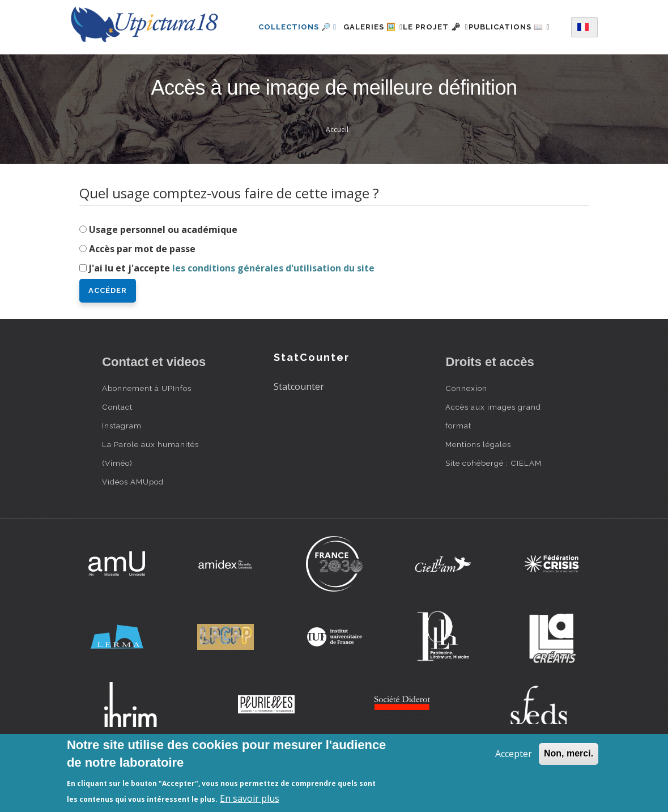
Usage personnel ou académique (163, 274)
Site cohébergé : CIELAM (493, 508)
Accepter (514, 754)
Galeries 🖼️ (379, 25)
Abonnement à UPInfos (147, 433)
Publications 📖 (299, 74)
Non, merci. (569, 753)
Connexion (466, 433)
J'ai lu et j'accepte (232, 313)
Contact (117, 452)
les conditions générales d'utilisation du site (273, 313)
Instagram (122, 470)
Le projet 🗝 (455, 25)
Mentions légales (478, 489)
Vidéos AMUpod (133, 526)
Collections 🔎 (297, 25)
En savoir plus (250, 798)
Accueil (337, 175)
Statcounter (299, 431)
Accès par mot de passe (142, 294)
